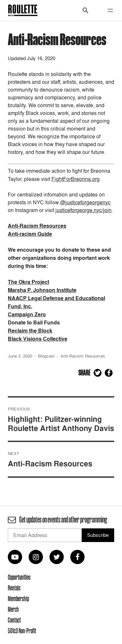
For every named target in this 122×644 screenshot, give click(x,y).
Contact (14, 620)
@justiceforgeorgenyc (85, 202)
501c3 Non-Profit (22, 631)
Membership (18, 599)
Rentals (14, 588)
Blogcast (46, 356)
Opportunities (19, 577)
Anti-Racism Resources (83, 356)
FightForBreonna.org (75, 179)
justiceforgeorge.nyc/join (83, 210)
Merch (13, 609)
